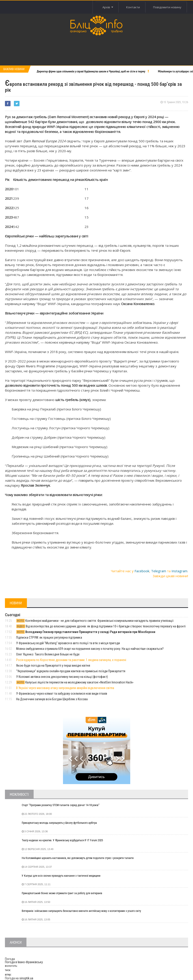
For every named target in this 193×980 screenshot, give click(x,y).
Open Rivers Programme (36, 366)
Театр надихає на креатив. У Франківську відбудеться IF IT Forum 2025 (62, 840)
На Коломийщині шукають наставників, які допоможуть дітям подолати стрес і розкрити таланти (78, 858)
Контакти (133, 7)
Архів (108, 7)
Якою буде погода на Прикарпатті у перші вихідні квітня (53, 666)
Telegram (159, 571)
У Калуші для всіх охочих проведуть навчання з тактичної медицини (61, 876)
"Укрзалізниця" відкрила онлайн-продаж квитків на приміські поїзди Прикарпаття (71, 671)
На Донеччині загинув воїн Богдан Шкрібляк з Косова (52, 699)
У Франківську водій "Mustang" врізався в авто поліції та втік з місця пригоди (68, 643)
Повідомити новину (167, 7)
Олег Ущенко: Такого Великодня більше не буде (48, 654)
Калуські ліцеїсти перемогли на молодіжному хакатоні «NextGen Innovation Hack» (75, 682)
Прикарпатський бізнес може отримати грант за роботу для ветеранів (62, 893)
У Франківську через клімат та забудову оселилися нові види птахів (62, 694)
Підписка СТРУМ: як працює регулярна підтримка (49, 637)
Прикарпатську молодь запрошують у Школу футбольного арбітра (59, 823)
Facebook (142, 571)
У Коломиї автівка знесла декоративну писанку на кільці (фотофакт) (62, 677)
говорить (86, 480)
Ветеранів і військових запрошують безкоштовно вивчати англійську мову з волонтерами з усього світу (81, 911)
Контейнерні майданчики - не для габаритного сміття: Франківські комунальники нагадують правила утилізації (95, 621)
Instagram (179, 571)
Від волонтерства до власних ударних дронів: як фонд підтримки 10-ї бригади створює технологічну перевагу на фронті (101, 626)
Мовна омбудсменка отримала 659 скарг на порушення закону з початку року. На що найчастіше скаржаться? (90, 649)
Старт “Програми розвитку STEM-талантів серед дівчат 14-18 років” (61, 805)
